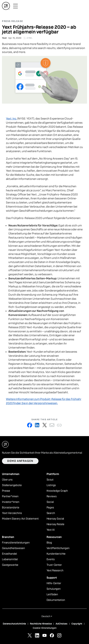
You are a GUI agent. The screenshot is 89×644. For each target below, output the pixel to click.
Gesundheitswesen (13, 548)
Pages (50, 508)
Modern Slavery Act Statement (20, 519)
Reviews (52, 496)
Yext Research (55, 571)
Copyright (77, 624)
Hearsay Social (55, 519)
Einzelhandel (9, 554)
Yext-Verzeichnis (12, 513)
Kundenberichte (56, 554)
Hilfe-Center (54, 583)
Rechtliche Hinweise (41, 624)
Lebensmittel (10, 559)
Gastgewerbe (10, 565)
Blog (49, 543)
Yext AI (51, 530)
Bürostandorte (11, 508)
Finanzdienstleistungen (16, 543)
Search (51, 513)
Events (51, 559)
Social (50, 502)
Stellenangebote (12, 485)
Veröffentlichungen (58, 548)
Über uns (7, 480)
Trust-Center (54, 565)
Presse (6, 491)
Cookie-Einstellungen (45, 628)
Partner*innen (10, 496)
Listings (51, 485)
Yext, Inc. (11, 119)
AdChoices (62, 624)
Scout (50, 480)
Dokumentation (56, 600)
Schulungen (54, 589)
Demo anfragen (20, 461)
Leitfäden (52, 594)
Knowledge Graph (57, 491)
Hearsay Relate (56, 524)
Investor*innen (11, 502)
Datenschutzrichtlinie (14, 624)
